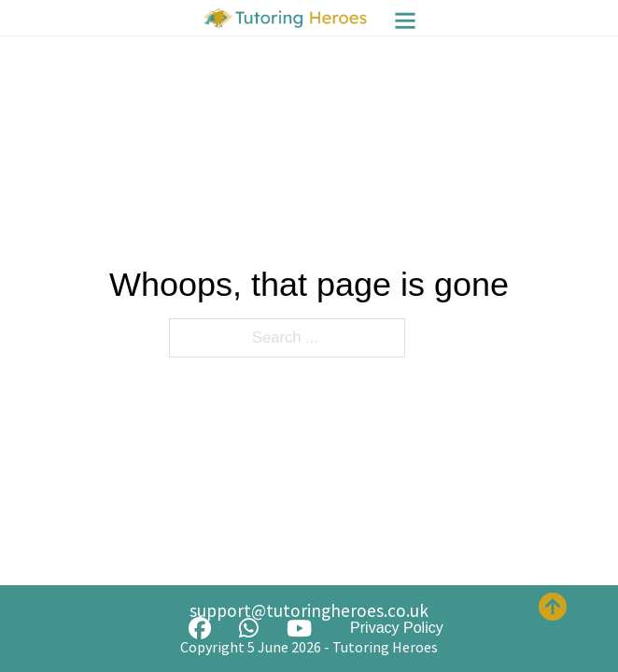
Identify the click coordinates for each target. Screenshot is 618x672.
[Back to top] (553, 607)
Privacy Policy (397, 628)
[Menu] (405, 21)
